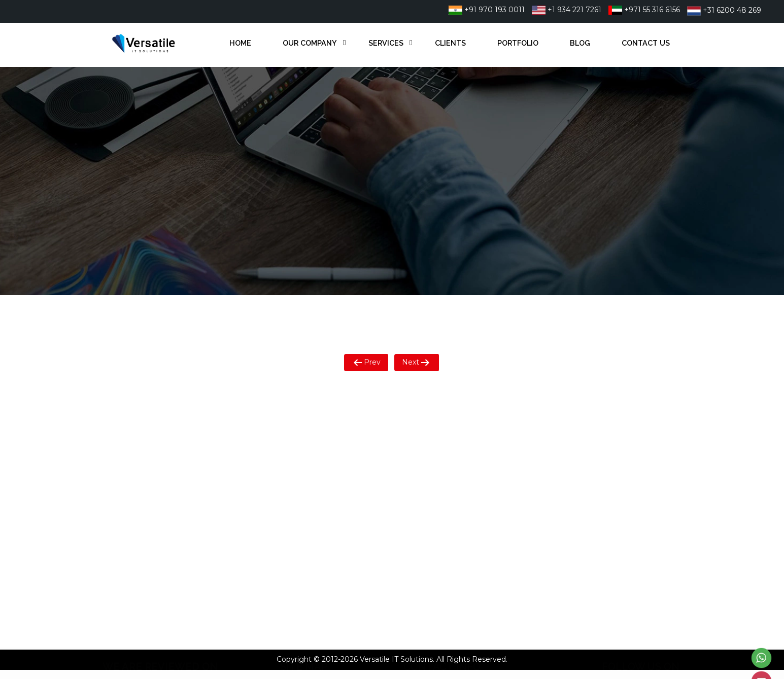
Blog (580, 43)
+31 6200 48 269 (724, 10)
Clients (450, 43)
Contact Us (646, 43)
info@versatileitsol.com (460, 485)
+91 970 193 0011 (487, 10)
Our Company (310, 43)
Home (240, 43)
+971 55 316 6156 (644, 10)
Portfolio (518, 43)
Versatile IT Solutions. (397, 659)
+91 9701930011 (447, 432)
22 (486, 432)
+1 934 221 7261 (567, 10)
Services (386, 43)
